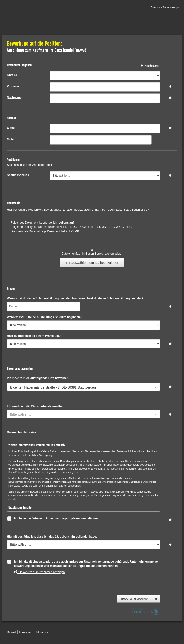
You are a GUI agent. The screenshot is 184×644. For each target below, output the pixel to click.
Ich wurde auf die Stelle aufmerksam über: (36, 406)
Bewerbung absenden (140, 599)
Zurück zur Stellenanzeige (165, 8)
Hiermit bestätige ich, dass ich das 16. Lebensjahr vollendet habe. (52, 537)
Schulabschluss (18, 175)
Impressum (25, 632)
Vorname (13, 86)
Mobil (11, 139)
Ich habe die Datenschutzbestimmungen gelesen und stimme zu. (58, 519)
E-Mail (11, 128)
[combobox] (83, 387)
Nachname (14, 98)
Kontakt (12, 632)
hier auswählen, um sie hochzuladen (92, 263)
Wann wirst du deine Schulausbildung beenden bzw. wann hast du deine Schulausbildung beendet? (75, 298)
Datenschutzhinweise (22, 432)
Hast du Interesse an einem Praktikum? (34, 336)
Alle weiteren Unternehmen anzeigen (39, 572)
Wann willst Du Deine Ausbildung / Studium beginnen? (44, 317)
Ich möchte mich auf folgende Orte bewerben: (38, 378)
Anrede (12, 75)
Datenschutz (42, 632)
